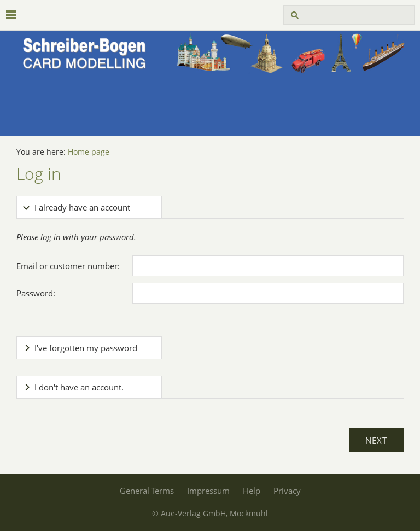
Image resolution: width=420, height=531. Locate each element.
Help (252, 491)
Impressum (208, 491)
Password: (36, 293)
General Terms (147, 491)
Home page (89, 152)
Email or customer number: (68, 266)
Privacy (287, 491)
